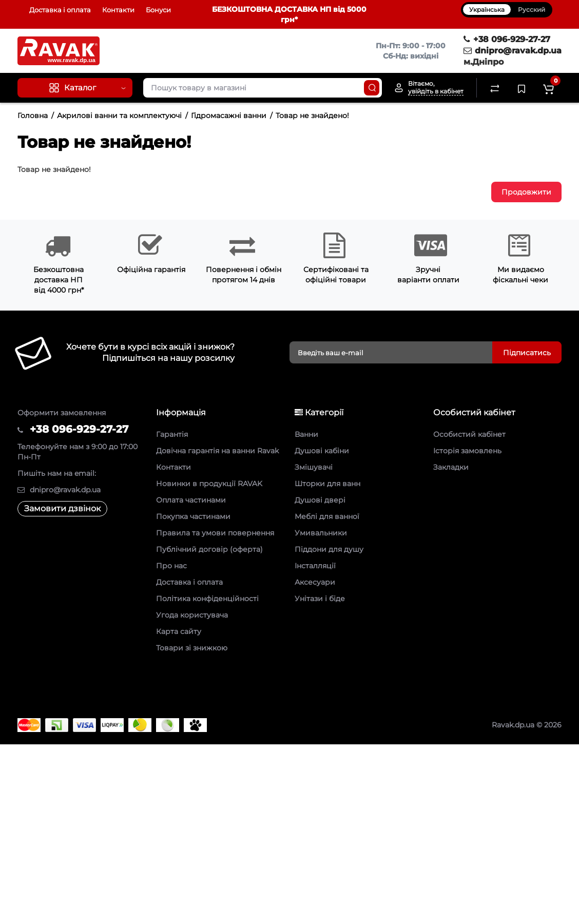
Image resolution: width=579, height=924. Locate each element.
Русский (532, 9)
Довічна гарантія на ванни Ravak (217, 451)
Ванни (306, 434)
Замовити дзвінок (62, 508)
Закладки (451, 467)
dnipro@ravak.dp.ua (513, 51)
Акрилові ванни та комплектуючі (119, 115)
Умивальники (321, 533)
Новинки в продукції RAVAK (209, 484)
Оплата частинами (191, 500)
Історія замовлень (467, 451)
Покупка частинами (193, 516)
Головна (33, 115)
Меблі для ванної (327, 516)
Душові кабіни (322, 451)
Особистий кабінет (469, 434)
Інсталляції (315, 566)
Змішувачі (314, 467)
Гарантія (172, 434)
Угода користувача (192, 615)
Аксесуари (315, 582)
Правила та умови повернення (215, 533)
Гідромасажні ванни (229, 115)
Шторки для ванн (327, 484)
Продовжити (526, 192)
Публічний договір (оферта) (209, 549)
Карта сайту (179, 631)
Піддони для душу (329, 549)
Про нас (171, 566)
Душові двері (320, 500)
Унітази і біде (320, 599)
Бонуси (158, 10)
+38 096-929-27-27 (507, 39)
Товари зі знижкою (192, 648)
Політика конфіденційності (207, 599)
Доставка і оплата (60, 10)
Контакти (118, 10)
